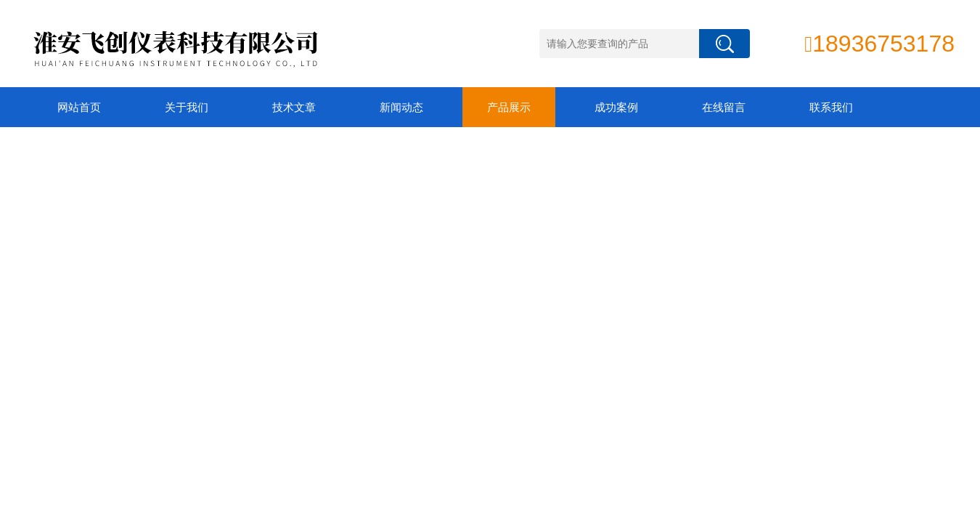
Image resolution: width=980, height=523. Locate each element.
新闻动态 (401, 107)
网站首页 (79, 107)
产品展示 (509, 107)
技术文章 (294, 107)
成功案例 (616, 107)
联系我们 (831, 107)
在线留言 (724, 107)
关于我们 (187, 107)
